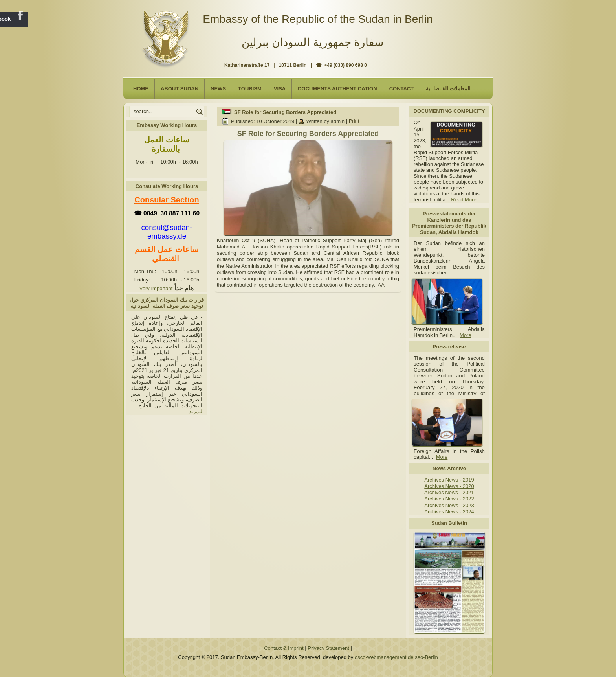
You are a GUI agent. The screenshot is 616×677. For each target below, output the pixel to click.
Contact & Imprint (284, 648)
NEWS (218, 89)
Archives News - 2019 (449, 480)
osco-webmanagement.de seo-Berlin (396, 657)
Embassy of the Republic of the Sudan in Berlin (318, 19)
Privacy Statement (328, 648)
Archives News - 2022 (449, 499)
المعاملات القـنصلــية (448, 89)
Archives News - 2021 (450, 492)
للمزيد (196, 411)
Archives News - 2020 (449, 486)
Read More (464, 200)
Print (354, 121)
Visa (280, 89)
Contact (402, 89)
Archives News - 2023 (449, 505)
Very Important (156, 288)
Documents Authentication (337, 89)
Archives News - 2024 (449, 512)
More (466, 335)
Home (141, 89)
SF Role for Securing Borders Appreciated (285, 112)
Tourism (250, 89)
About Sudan (180, 89)
